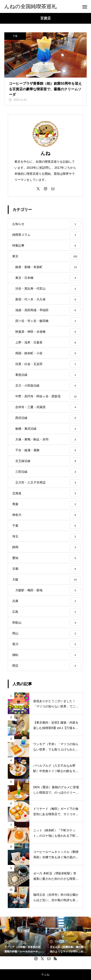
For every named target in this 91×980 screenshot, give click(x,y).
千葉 (15, 36)
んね (45, 153)
